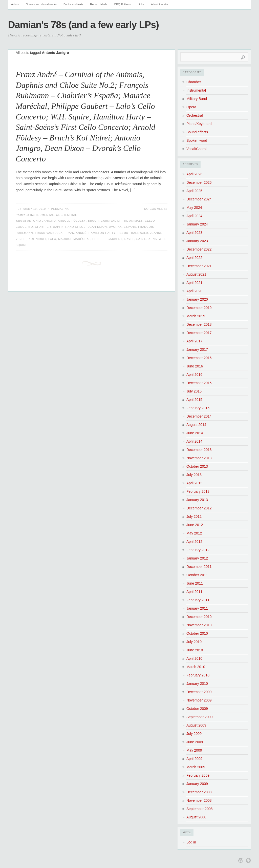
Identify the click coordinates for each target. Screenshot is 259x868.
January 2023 (197, 241)
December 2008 (199, 792)
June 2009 (195, 742)
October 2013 (197, 466)
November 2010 (199, 625)
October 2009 (197, 709)
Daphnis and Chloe (69, 227)
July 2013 (194, 475)
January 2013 (197, 500)
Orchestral (66, 215)
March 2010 (196, 667)
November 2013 (199, 458)
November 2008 (199, 800)
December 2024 (199, 199)
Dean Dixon (97, 227)
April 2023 (194, 233)
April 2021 (194, 283)
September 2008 (200, 809)
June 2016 (195, 366)
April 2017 (194, 341)
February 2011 (198, 600)
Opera (191, 107)
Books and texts (73, 4)
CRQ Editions (123, 4)
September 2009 (200, 717)
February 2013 (198, 491)
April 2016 (194, 375)
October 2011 (197, 575)
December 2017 (199, 333)
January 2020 (197, 299)
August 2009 (196, 725)
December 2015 (199, 383)
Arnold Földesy (72, 221)
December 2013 (199, 450)
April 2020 (194, 291)
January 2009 (197, 784)
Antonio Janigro (41, 221)
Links (141, 4)
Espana (130, 227)
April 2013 (194, 483)
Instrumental (42, 215)
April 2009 (194, 759)
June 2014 (195, 433)
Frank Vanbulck (49, 233)
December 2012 (199, 508)
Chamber (194, 82)
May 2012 (194, 533)
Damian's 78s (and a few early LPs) (83, 25)
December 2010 (199, 617)
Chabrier (43, 227)
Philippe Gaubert (107, 239)
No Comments (156, 209)
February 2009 (198, 775)
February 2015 (198, 408)
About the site (159, 4)
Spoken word (197, 140)
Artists (15, 4)
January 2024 (197, 224)
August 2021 (196, 274)
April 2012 (194, 542)
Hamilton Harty (102, 233)
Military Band (197, 99)
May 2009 (194, 750)
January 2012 (197, 558)
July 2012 (194, 516)
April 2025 (194, 191)
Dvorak (115, 227)
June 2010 (195, 650)
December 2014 (199, 416)
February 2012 (198, 550)
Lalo (52, 239)
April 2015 (194, 400)
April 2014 (194, 441)
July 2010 (194, 642)
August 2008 (196, 817)
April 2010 (194, 658)
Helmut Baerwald (133, 233)
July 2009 (194, 734)
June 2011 (195, 583)
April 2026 (194, 174)
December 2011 (199, 567)
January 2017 (197, 349)
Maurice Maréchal (74, 239)
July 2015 (194, 391)
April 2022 (194, 258)
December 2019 (199, 308)
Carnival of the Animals (122, 221)
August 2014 (196, 425)
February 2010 (198, 675)
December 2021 (199, 266)
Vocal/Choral (196, 149)
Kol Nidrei (37, 239)
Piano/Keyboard (199, 124)
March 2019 (196, 316)
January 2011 (197, 608)
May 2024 (194, 208)
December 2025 (199, 182)
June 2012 (195, 525)
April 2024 (194, 216)
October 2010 (197, 633)
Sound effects (197, 132)
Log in (191, 842)
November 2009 (199, 700)
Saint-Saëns (147, 239)
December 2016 (199, 358)
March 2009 (196, 767)
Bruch (93, 221)
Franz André (76, 233)
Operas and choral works (41, 4)
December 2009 (199, 692)
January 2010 (197, 684)
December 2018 (199, 324)
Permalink (60, 209)
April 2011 (194, 592)
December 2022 (199, 249)
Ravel (129, 239)
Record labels (99, 4)
